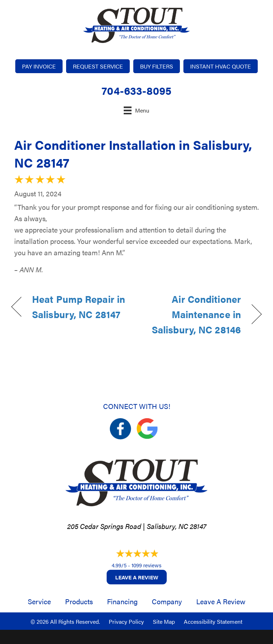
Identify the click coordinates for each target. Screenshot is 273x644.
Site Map (164, 621)
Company (167, 601)
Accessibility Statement (213, 621)
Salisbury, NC (167, 526)
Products (79, 601)
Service (39, 601)
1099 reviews (146, 565)
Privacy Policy (126, 621)
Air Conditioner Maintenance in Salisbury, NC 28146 (192, 314)
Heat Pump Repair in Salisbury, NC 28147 (79, 307)
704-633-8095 (136, 90)
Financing (122, 601)
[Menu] (136, 110)
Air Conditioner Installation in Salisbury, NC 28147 (133, 153)
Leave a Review (137, 577)
